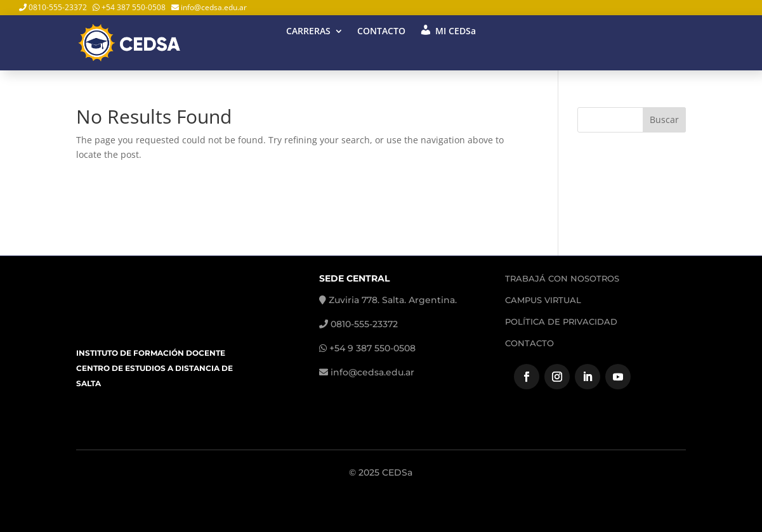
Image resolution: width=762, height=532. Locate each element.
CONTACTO (381, 32)
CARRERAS (308, 32)
